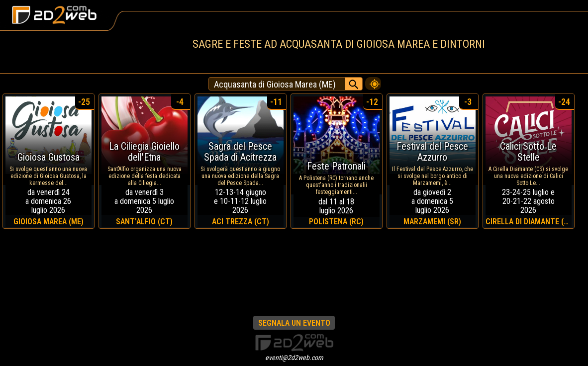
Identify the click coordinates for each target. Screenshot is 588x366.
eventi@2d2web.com (294, 358)
